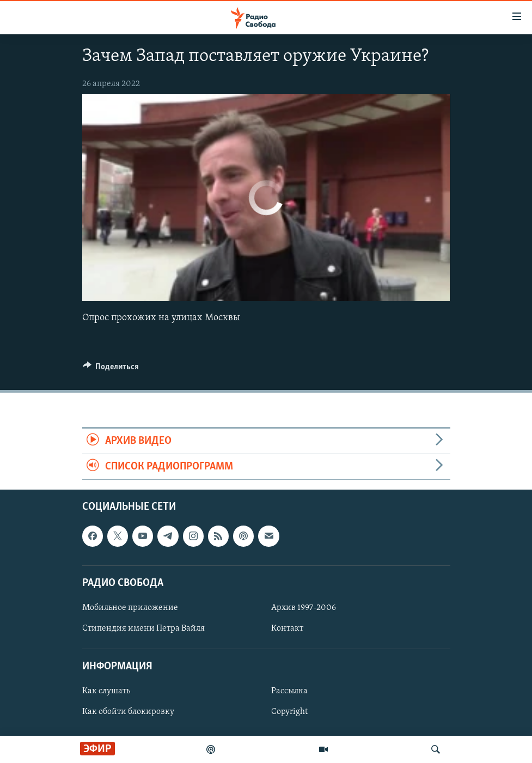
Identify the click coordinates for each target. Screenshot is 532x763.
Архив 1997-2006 (304, 608)
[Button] (111, 369)
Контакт (287, 628)
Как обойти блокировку (128, 712)
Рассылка (289, 692)
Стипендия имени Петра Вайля (143, 628)
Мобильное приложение (130, 608)
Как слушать (106, 692)
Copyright (289, 712)
